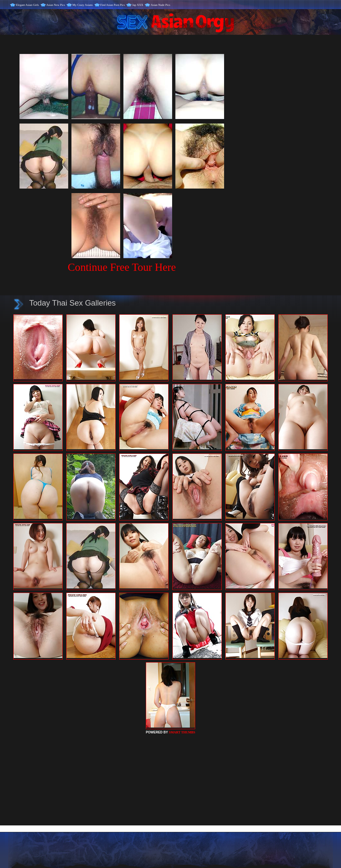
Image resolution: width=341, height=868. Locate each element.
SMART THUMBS (182, 732)
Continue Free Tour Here (122, 267)
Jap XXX (138, 5)
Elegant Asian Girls (27, 5)
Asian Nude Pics (160, 5)
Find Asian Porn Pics (113, 5)
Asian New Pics (56, 5)
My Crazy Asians (83, 5)
